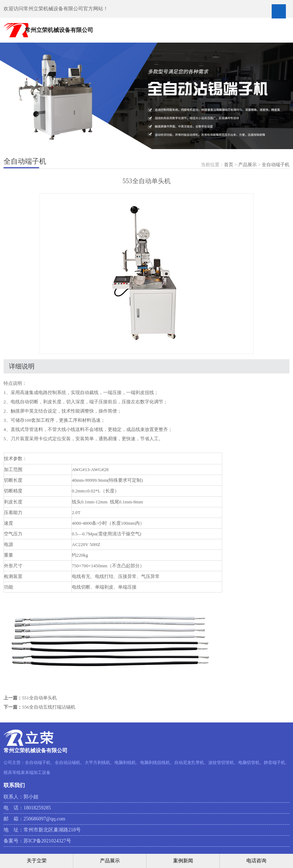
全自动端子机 (276, 165)
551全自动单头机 (39, 698)
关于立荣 (37, 861)
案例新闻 (183, 861)
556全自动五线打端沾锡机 (49, 707)
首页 (229, 165)
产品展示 (247, 165)
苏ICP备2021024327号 (47, 841)
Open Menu (279, 11)
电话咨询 (256, 861)
